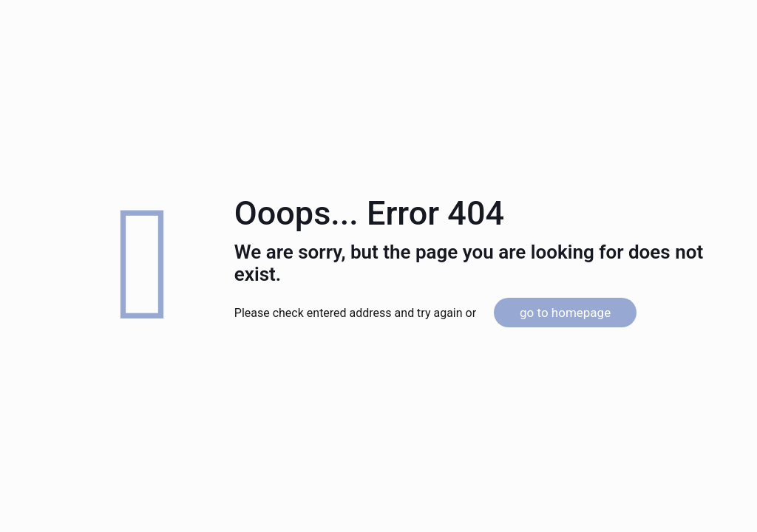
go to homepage (565, 313)
